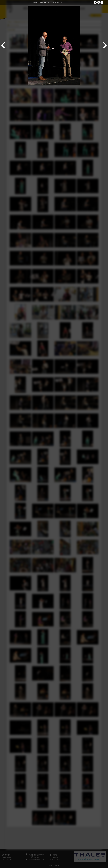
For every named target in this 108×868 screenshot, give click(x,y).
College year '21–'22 (45, 2)
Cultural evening (57, 2)
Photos (35, 2)
